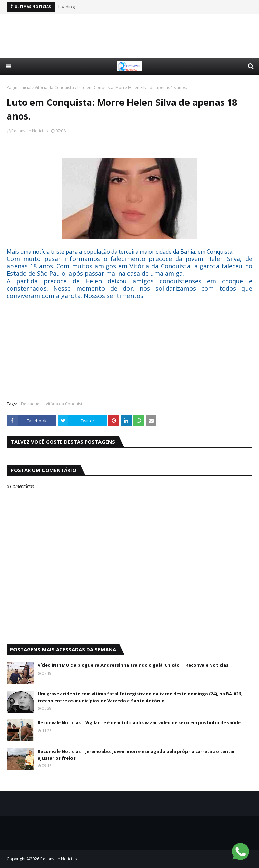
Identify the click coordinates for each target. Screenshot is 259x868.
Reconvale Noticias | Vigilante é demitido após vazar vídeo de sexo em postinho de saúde (139, 722)
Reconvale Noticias (30, 131)
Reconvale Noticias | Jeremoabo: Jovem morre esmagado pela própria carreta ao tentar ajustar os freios (136, 755)
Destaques (31, 404)
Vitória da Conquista (54, 88)
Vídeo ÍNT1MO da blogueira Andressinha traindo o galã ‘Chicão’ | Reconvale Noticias (133, 665)
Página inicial (19, 88)
